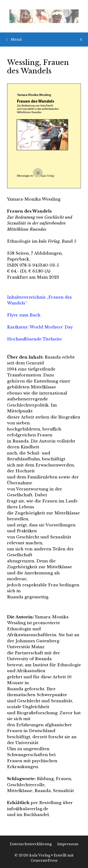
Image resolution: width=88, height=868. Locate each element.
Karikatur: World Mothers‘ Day (40, 327)
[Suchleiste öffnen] (81, 39)
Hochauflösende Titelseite (34, 339)
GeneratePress (44, 860)
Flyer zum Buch (24, 315)
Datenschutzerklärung (31, 844)
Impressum (68, 844)
